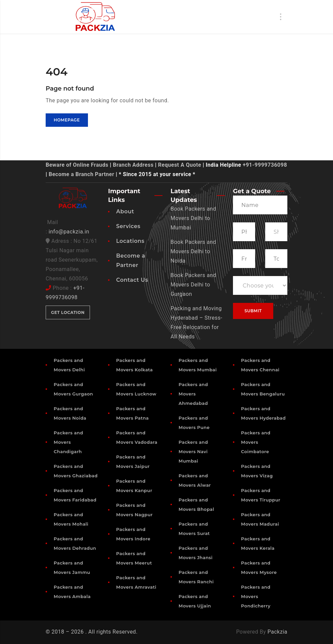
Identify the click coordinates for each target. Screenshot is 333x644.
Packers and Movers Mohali (71, 519)
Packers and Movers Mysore (259, 568)
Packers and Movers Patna (132, 413)
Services (128, 226)
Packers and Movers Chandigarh (68, 442)
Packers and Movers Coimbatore (256, 442)
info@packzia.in (69, 232)
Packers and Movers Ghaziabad (76, 471)
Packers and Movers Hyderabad (263, 413)
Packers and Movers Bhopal (196, 504)
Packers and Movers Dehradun (75, 543)
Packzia (277, 632)
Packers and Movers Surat (194, 529)
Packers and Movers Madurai (260, 519)
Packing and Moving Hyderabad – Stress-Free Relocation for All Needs (196, 323)
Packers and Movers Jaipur (133, 462)
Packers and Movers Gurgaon (73, 389)
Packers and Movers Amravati (136, 582)
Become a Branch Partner (81, 174)
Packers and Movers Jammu (72, 568)
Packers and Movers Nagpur (134, 510)
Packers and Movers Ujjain (195, 601)
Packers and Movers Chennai (260, 365)
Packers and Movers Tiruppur (261, 495)
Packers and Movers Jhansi (196, 553)
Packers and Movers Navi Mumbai (193, 451)
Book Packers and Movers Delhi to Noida (193, 251)
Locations (130, 241)
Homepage (67, 120)
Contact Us (132, 280)
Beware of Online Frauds (77, 165)
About (125, 211)
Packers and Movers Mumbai (198, 365)
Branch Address (133, 165)
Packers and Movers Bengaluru (263, 389)
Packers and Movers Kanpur (134, 486)
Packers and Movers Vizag (257, 471)
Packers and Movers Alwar (195, 480)
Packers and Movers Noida (70, 413)
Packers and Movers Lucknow (136, 389)
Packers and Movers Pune (194, 423)
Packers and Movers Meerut (134, 558)
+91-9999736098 (265, 165)
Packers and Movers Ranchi (196, 577)
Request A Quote (180, 165)
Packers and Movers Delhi (69, 365)
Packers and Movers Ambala (72, 592)
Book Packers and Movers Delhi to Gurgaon (193, 285)
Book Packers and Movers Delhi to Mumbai (193, 218)
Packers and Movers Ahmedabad (193, 394)
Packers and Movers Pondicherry (256, 596)
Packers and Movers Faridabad (75, 495)
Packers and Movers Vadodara (137, 437)
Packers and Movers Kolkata (134, 365)
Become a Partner (131, 260)
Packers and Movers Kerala (258, 543)
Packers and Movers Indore (133, 534)
